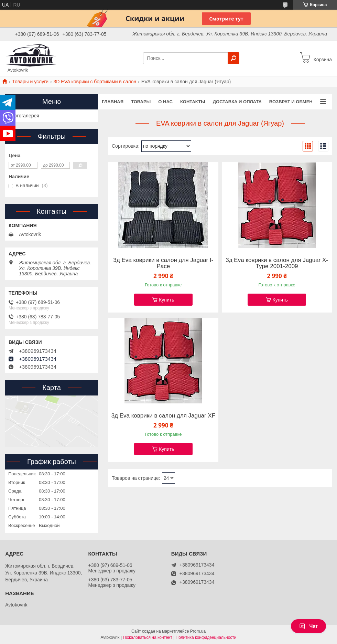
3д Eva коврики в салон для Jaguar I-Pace (163, 263)
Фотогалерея (25, 116)
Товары (141, 102)
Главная (113, 102)
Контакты (193, 102)
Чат (308, 626)
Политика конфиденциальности (206, 637)
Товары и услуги (30, 82)
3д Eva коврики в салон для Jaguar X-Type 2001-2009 (277, 263)
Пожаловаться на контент (147, 637)
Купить (166, 300)
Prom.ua (198, 631)
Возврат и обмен (291, 102)
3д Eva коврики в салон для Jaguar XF (163, 416)
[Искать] (233, 58)
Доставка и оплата (237, 102)
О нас (165, 102)
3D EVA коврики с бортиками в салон (95, 82)
